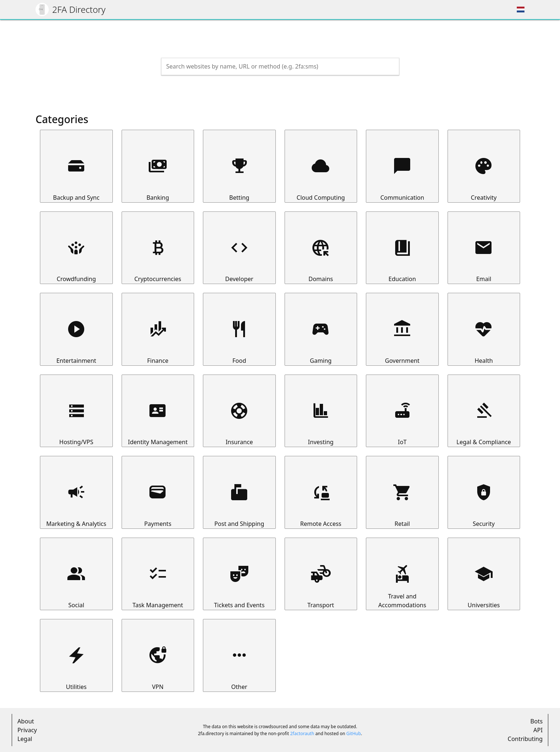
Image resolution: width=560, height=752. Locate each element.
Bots (537, 721)
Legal (25, 739)
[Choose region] (521, 10)
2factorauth (302, 733)
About (25, 721)
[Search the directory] (273, 66)
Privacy (27, 730)
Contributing (525, 739)
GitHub (353, 733)
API (538, 730)
